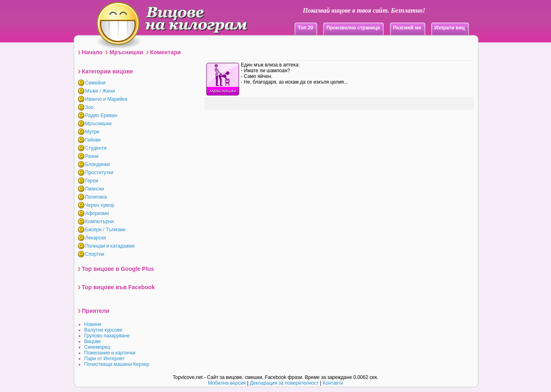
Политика (96, 197)
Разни (92, 156)
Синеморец (97, 347)
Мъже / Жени (100, 91)
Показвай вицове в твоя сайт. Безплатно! (364, 10)
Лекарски (96, 238)
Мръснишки (126, 52)
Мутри (92, 132)
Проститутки (99, 173)
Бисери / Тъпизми (105, 230)
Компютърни (100, 221)
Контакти (333, 383)
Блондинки (97, 164)
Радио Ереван (101, 115)
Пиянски (95, 189)
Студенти (96, 148)
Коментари (165, 52)
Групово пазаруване (107, 336)
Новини (93, 324)
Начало (92, 52)
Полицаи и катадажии (110, 246)
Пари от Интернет (105, 359)
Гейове (93, 140)
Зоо (90, 107)
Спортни (95, 254)
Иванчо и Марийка (106, 99)
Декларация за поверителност (284, 383)
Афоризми (97, 213)
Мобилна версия (227, 383)
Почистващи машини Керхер (117, 364)
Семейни (95, 83)
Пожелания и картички (110, 353)
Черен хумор (100, 205)
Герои (92, 181)
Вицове (93, 341)
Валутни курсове (104, 330)
